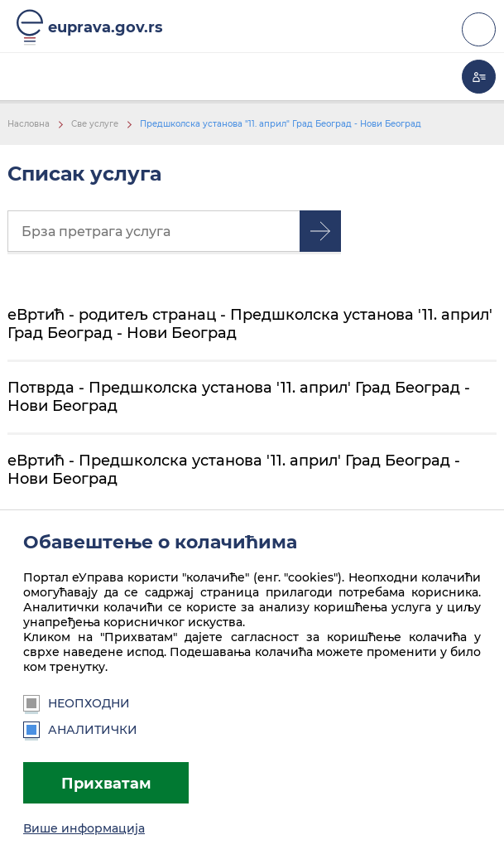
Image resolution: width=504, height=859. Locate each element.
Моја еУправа (479, 77)
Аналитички (80, 730)
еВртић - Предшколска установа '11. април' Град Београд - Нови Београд (234, 469)
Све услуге (95, 124)
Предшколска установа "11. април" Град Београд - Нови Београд (281, 124)
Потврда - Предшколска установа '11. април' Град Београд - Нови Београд (239, 396)
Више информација (84, 828)
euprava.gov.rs (106, 27)
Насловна (29, 124)
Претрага (320, 231)
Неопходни (77, 703)
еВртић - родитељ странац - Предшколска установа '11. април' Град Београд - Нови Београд (250, 323)
